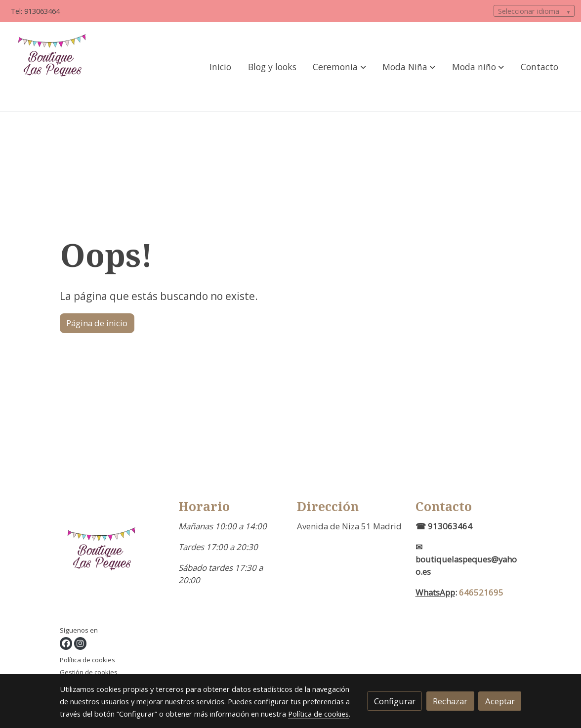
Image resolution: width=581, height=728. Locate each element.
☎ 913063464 (444, 526)
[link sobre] (113, 562)
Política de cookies (87, 660)
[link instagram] (80, 643)
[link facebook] (66, 643)
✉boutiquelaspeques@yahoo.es (466, 559)
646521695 (481, 592)
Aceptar (500, 701)
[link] (55, 67)
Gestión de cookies (89, 672)
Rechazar (450, 701)
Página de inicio (97, 323)
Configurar (395, 701)
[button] (340, 67)
